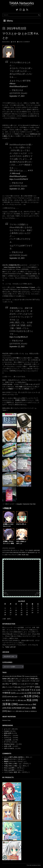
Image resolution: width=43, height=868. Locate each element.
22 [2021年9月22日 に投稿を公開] (22, 612)
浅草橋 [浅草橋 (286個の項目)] (10, 704)
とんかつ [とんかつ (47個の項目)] (21, 679)
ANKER (31, 550)
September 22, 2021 (17, 258)
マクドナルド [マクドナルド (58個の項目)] (15, 690)
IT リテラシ (8, 742)
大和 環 (14, 42)
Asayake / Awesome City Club (26, 504)
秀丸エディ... (8, 735)
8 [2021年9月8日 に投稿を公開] (21, 608)
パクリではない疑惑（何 (12, 772)
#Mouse (12, 84)
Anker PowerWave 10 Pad (12, 267)
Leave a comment (24, 42)
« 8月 (4, 619)
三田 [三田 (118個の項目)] (25, 690)
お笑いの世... (8, 746)
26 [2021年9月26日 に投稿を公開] (5, 615)
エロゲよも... (8, 738)
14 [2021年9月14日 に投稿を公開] (16, 610)
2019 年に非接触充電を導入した (13, 265)
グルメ (22, 550)
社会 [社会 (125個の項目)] (12, 708)
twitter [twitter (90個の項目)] (6, 679)
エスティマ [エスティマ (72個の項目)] (30, 681)
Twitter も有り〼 (10, 647)
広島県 (17, 400)
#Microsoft (16, 173)
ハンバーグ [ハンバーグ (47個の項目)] (6, 690)
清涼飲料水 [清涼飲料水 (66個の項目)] (23, 705)
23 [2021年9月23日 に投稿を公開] (27, 612)
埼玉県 (23, 555)
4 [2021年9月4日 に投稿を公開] (38, 606)
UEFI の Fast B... (9, 748)
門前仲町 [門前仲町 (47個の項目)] (28, 711)
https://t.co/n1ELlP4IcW (19, 179)
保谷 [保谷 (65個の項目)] (24, 693)
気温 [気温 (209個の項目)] (32, 700)
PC (12, 550)
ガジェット (16, 550)
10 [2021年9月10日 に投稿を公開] (32, 608)
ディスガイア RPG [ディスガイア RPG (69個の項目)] (13, 687)
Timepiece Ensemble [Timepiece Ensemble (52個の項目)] (31, 676)
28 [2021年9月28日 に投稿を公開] (16, 615)
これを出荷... (8, 740)
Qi (36, 552)
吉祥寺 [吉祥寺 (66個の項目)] (11, 697)
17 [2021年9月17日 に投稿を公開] (32, 610)
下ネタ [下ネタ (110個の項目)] (35, 690)
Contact (7, 731)
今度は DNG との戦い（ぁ (12, 764)
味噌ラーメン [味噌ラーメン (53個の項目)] (19, 697)
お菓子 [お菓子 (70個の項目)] (14, 679)
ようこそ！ (8, 729)
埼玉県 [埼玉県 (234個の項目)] (31, 696)
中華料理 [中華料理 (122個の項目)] (9, 693)
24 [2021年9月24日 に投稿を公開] (32, 612)
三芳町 (19, 555)
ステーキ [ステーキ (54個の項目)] (21, 684)
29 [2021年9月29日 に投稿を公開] (22, 615)
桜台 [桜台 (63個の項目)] (24, 700)
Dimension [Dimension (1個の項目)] (5, 720)
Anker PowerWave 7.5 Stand (26, 287)
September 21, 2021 (17, 189)
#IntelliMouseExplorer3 (19, 86)
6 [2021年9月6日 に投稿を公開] (11, 608)
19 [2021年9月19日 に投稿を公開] (5, 612)
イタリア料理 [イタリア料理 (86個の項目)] (31, 679)
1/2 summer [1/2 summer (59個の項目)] (7, 676)
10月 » (9, 619)
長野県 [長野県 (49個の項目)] (21, 711)
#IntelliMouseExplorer (18, 176)
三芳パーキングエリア (10, 555)
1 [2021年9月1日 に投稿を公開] (21, 606)
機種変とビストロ (10, 759)
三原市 (23, 400)
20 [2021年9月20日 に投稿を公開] (11, 612)
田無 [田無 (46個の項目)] (30, 705)
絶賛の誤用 (8, 733)
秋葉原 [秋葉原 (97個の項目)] (21, 708)
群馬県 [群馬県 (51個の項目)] (28, 708)
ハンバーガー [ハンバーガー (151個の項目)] (30, 687)
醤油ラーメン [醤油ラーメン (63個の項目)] (13, 711)
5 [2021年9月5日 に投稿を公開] (5, 608)
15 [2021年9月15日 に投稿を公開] (22, 610)
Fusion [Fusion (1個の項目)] (9, 720)
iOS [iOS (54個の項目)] (14, 676)
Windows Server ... (10, 744)
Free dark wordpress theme (34, 865)
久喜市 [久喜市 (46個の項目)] (18, 693)
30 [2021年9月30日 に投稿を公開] (27, 615)
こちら (16, 638)
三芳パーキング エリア (32, 384)
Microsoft (31, 552)
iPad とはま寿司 (9, 768)
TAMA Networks (21, 3)
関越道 (11, 389)
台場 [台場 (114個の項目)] (32, 693)
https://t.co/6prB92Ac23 (19, 337)
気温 (27, 555)
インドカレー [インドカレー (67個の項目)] (19, 681)
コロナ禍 (15, 358)
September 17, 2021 (17, 96)
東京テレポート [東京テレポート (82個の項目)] (13, 700)
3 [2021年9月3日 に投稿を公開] (32, 606)
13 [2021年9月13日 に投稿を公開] (11, 610)
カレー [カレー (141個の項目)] (11, 684)
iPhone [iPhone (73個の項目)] (20, 676)
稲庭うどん (23, 387)
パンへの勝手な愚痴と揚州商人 (14, 757)
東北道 (27, 389)
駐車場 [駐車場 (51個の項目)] (34, 711)
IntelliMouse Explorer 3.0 (18, 552)
